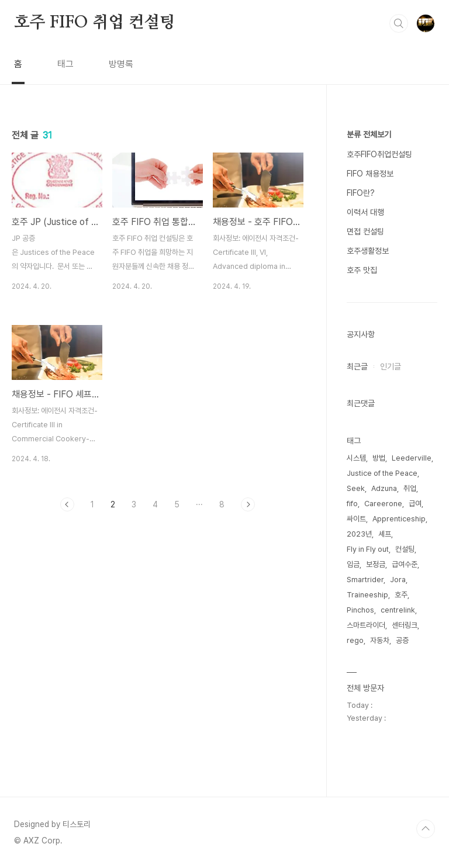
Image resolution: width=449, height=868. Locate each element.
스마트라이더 (366, 625)
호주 (401, 595)
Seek (356, 488)
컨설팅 (405, 549)
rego (355, 640)
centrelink (398, 610)
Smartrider (365, 580)
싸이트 (356, 519)
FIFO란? (361, 193)
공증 (402, 640)
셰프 (385, 534)
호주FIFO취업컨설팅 (379, 154)
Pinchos (360, 610)
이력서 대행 (365, 212)
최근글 (357, 366)
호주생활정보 (368, 251)
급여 (415, 504)
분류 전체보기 (369, 134)
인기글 (391, 366)
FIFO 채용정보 (370, 174)
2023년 (359, 534)
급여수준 (405, 564)
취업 (410, 488)
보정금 (376, 564)
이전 (67, 504)
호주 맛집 (362, 270)
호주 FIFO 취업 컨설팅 (95, 23)
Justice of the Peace (382, 473)
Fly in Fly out (368, 549)
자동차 (380, 640)
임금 (353, 564)
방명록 (121, 64)
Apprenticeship (399, 519)
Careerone (383, 504)
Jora (398, 580)
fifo (352, 504)
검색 (399, 23)
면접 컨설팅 (365, 231)
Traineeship (367, 595)
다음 (248, 504)
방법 (379, 458)
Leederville (412, 458)
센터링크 (405, 625)
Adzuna (384, 488)
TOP (426, 829)
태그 (65, 64)
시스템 (356, 458)
